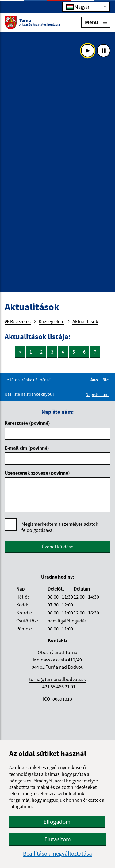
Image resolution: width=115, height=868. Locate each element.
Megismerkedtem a (60, 527)
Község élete (52, 321)
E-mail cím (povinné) (27, 448)
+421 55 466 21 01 (58, 687)
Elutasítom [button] (58, 839)
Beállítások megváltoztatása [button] (57, 854)
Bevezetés (18, 321)
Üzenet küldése (57, 547)
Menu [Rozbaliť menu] (96, 22)
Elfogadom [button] (57, 822)
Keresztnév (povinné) (27, 423)
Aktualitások (85, 321)
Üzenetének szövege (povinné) (37, 473)
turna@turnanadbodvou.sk (57, 679)
